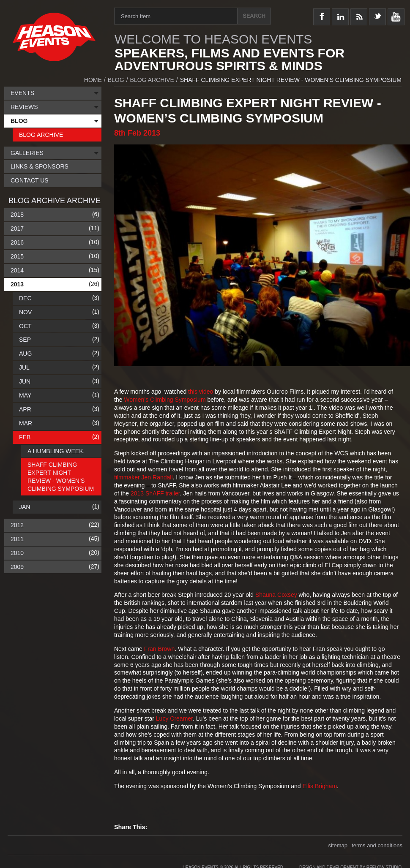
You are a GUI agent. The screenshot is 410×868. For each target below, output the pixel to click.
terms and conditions (377, 845)
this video (201, 392)
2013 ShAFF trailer (155, 493)
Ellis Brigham (320, 786)
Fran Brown (159, 649)
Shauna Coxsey (276, 595)
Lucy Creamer (174, 718)
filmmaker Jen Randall (143, 477)
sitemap (338, 845)
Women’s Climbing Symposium (165, 400)
